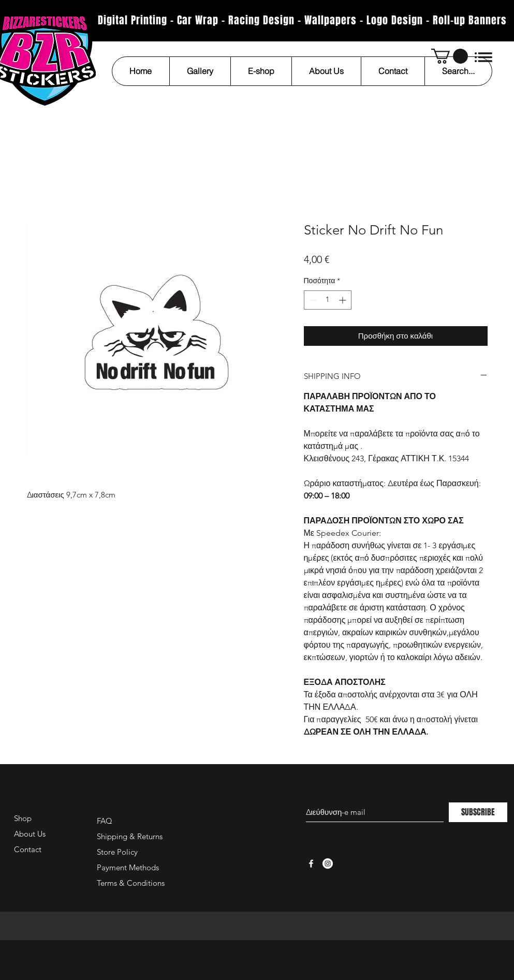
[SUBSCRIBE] (478, 812)
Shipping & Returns (130, 836)
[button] (450, 56)
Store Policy (117, 852)
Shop (23, 818)
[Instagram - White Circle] (328, 864)
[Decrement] (312, 300)
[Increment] (343, 300)
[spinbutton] (328, 300)
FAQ (105, 821)
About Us (30, 834)
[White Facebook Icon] (311, 864)
